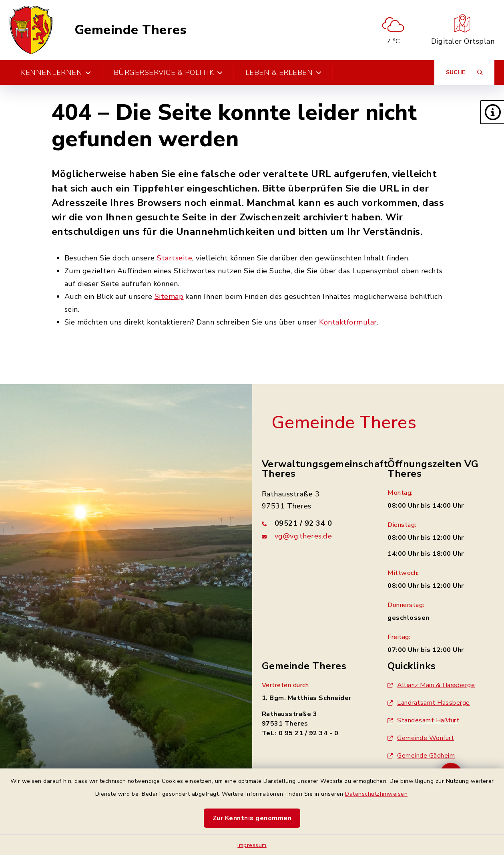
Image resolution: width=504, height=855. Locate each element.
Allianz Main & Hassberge (431, 685)
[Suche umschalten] (464, 73)
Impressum (252, 845)
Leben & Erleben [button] (284, 73)
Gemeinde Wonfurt (421, 738)
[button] (492, 112)
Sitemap (169, 296)
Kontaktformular (348, 322)
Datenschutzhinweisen (376, 794)
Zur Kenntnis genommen (252, 818)
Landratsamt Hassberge (429, 703)
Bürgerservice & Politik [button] (168, 73)
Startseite (175, 258)
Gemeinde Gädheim (421, 756)
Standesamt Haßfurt (423, 720)
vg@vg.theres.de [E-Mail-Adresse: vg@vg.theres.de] (303, 536)
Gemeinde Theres (131, 30)
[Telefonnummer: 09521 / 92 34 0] (315, 523)
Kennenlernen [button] (56, 73)
